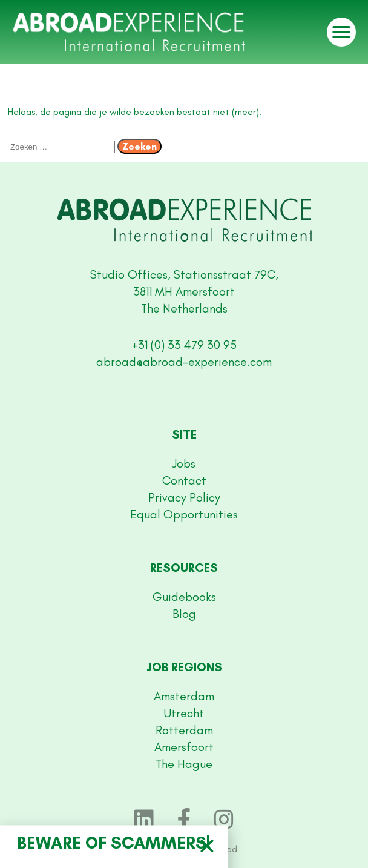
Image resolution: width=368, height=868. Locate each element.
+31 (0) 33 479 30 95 (184, 345)
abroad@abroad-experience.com (184, 362)
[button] (341, 32)
